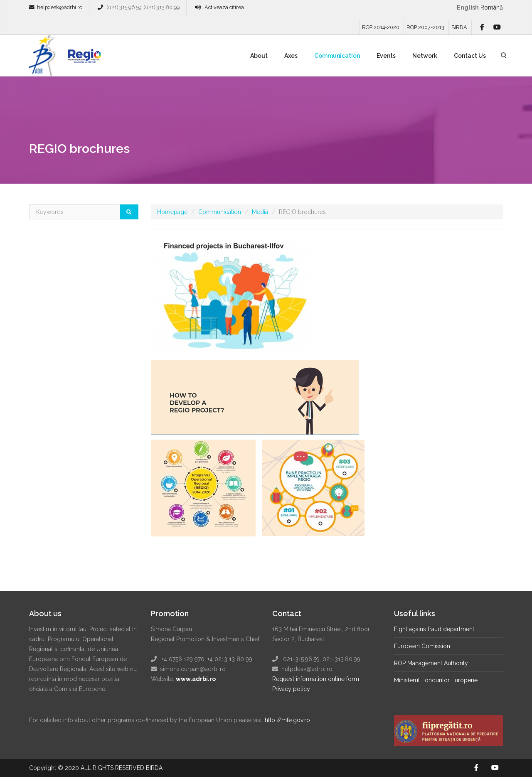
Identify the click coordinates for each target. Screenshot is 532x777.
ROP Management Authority (431, 663)
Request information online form (316, 679)
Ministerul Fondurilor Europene (436, 680)
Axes (291, 56)
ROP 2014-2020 (381, 27)
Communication (337, 56)
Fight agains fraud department (434, 629)
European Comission (422, 646)
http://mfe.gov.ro (287, 720)
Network (425, 56)
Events (386, 56)
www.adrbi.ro (196, 679)
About (259, 56)
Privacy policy (291, 689)
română (492, 7)
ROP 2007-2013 (425, 27)
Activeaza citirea (224, 7)
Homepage (172, 212)
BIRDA (459, 27)
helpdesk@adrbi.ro (60, 7)
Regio (83, 59)
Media (260, 212)
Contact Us (470, 56)
